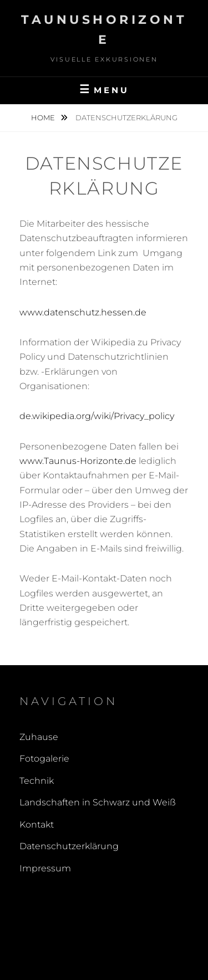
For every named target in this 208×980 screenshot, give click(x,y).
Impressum (45, 868)
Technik (37, 781)
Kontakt (37, 825)
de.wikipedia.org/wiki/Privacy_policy (97, 416)
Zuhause (39, 737)
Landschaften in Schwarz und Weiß (98, 802)
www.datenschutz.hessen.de (83, 312)
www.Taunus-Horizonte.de (78, 461)
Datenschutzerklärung (69, 846)
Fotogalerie (44, 759)
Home (44, 118)
